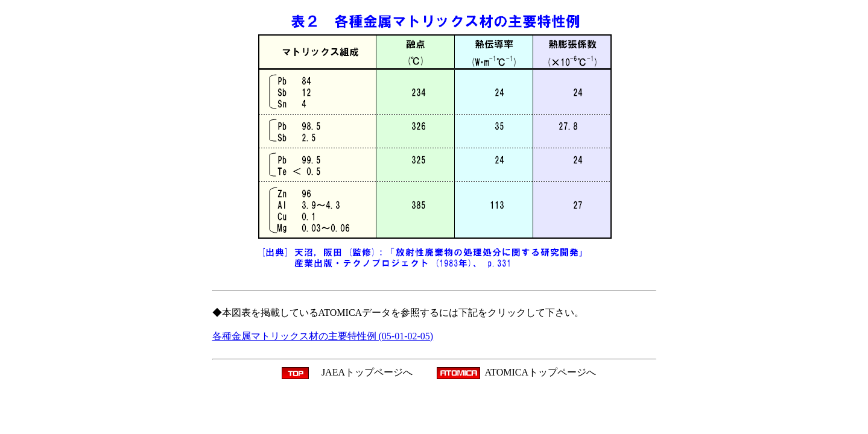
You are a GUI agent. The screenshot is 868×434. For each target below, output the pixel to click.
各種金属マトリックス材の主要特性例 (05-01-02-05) (323, 336)
